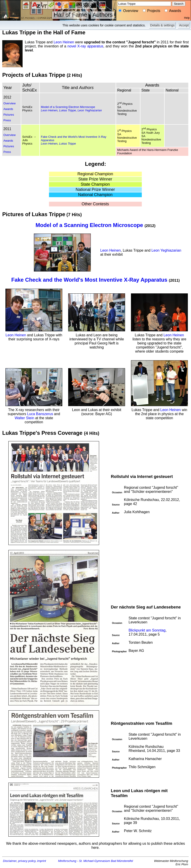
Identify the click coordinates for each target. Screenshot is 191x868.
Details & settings (162, 25)
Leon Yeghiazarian (90, 110)
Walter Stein (24, 418)
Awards (8, 109)
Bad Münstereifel (122, 861)
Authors (102, 15)
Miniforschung (67, 861)
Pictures (9, 115)
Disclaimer (10, 861)
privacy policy (27, 861)
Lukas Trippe (68, 110)
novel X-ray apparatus (85, 46)
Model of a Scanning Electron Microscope (68, 107)
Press (7, 120)
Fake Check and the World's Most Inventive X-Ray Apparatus (89, 280)
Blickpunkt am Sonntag (147, 630)
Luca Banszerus (40, 414)
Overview (9, 103)
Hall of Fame (70, 15)
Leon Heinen (64, 42)
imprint (42, 861)
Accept (184, 25)
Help (187, 18)
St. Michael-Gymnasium (95, 861)
